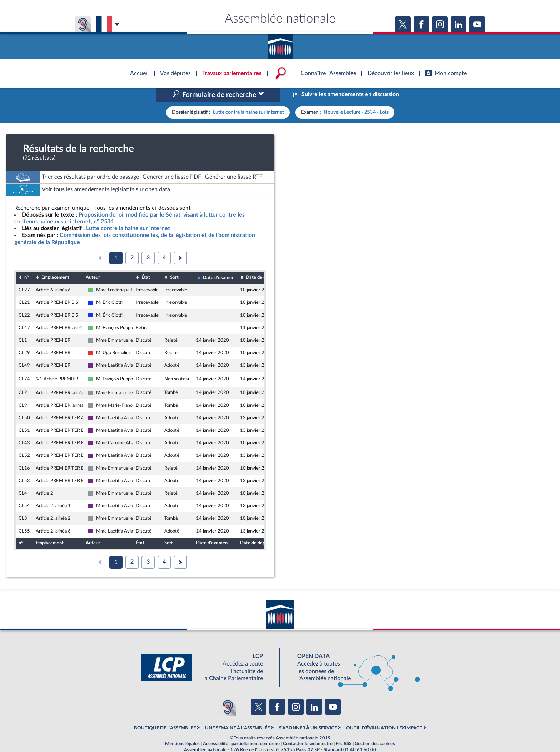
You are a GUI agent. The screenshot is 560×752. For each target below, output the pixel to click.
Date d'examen (219, 262)
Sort (174, 262)
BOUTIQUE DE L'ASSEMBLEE (165, 713)
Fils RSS (344, 728)
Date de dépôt (260, 262)
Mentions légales (182, 728)
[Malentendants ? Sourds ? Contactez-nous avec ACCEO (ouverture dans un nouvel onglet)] (228, 692)
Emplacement (55, 262)
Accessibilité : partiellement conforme (241, 728)
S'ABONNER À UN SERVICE (308, 713)
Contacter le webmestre (308, 728)
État (146, 262)
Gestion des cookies (375, 728)
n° (26, 262)
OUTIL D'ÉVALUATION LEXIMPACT (384, 713)
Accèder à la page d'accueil (280, 44)
